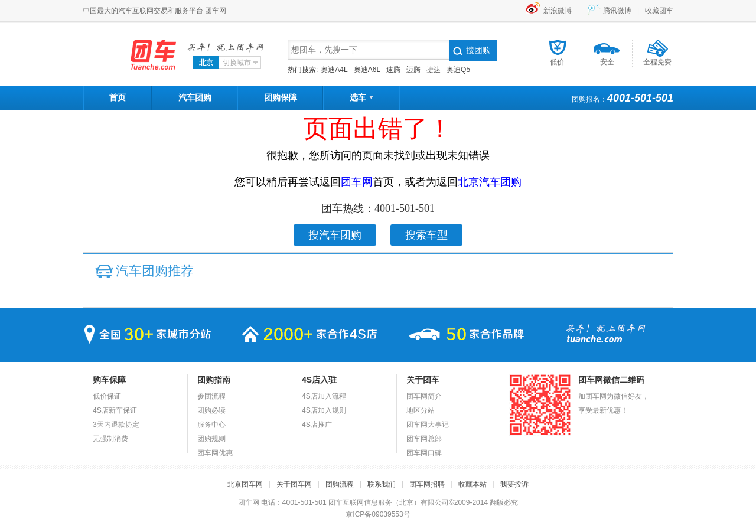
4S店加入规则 (324, 410)
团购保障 (281, 97)
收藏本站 (472, 484)
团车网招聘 (427, 484)
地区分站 (421, 410)
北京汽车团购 (490, 182)
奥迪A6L (367, 70)
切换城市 (242, 63)
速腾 (393, 70)
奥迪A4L (334, 70)
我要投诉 (514, 484)
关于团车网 (294, 484)
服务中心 (211, 425)
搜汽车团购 (335, 235)
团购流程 (340, 484)
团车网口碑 (424, 453)
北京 (206, 63)
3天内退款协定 (116, 425)
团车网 (131, 55)
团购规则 (211, 439)
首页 (118, 97)
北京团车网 (245, 484)
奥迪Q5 (458, 70)
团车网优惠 (215, 453)
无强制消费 (110, 439)
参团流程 (211, 396)
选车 (361, 97)
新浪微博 (558, 11)
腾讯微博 (617, 11)
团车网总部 (424, 439)
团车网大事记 (428, 425)
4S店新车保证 (115, 410)
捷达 (434, 70)
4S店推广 (317, 425)
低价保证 (107, 396)
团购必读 (211, 410)
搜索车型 (426, 235)
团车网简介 (424, 396)
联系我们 (382, 484)
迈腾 (413, 70)
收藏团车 (659, 11)
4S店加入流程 (324, 396)
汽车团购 (195, 97)
